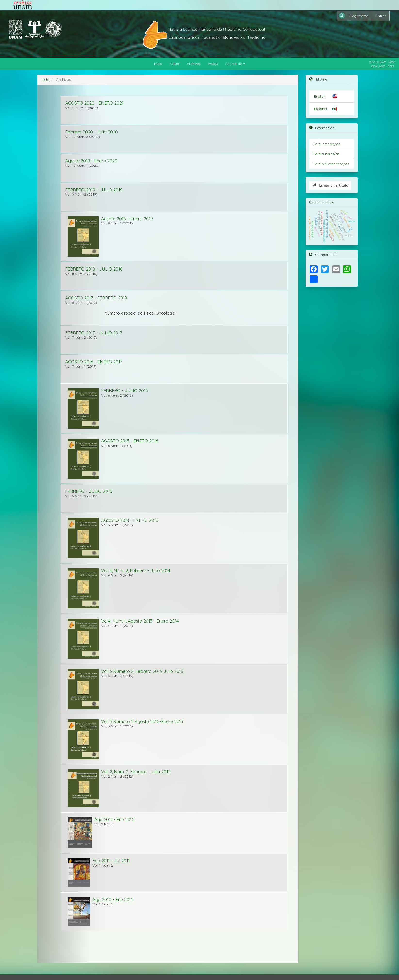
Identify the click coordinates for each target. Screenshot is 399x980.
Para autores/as (326, 154)
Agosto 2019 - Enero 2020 (91, 161)
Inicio (158, 64)
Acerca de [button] (235, 64)
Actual (175, 64)
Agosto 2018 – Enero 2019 (127, 219)
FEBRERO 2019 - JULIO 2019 (94, 190)
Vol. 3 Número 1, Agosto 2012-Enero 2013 (142, 721)
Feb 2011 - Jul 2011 (111, 861)
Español (321, 109)
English (320, 96)
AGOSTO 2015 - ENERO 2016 (130, 441)
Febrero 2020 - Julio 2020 (92, 132)
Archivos (194, 64)
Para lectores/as (326, 144)
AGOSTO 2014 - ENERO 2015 (130, 520)
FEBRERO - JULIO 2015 (89, 491)
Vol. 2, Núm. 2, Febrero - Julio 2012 (136, 772)
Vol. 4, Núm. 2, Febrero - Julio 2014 (136, 570)
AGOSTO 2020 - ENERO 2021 (94, 103)
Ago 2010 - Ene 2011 (113, 900)
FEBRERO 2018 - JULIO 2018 (94, 269)
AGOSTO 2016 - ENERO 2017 (94, 362)
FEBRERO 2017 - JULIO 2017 (94, 333)
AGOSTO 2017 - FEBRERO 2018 (96, 298)
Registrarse (359, 16)
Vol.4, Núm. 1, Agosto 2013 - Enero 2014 (140, 621)
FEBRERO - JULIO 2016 (125, 391)
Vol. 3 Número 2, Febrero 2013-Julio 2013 (142, 671)
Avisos (213, 64)
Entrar (381, 16)
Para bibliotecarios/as (331, 164)
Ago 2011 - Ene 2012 (114, 819)
